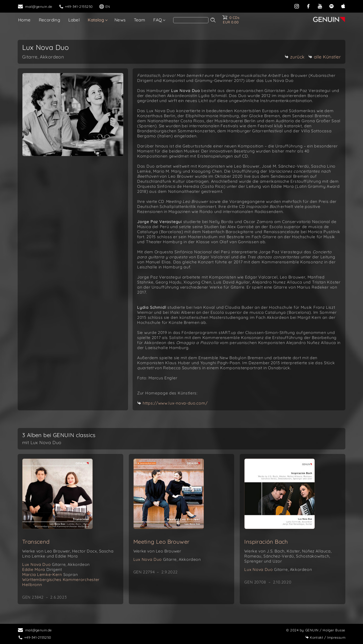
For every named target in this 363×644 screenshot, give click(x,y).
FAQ (158, 20)
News (120, 20)
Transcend (36, 542)
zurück (295, 57)
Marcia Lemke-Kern (50, 574)
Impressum (325, 637)
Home (24, 20)
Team (140, 20)
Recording (50, 20)
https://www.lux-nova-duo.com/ (175, 403)
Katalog (96, 20)
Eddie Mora (42, 569)
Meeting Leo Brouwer (161, 542)
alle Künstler (325, 57)
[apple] (343, 6)
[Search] (191, 20)
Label (74, 20)
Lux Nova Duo (56, 564)
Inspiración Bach (266, 542)
